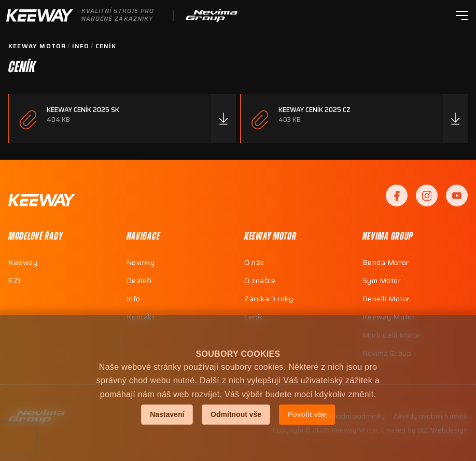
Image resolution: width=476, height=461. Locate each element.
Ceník (106, 46)
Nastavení (167, 414)
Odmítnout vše (236, 414)
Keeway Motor (37, 46)
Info (81, 46)
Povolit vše (307, 414)
